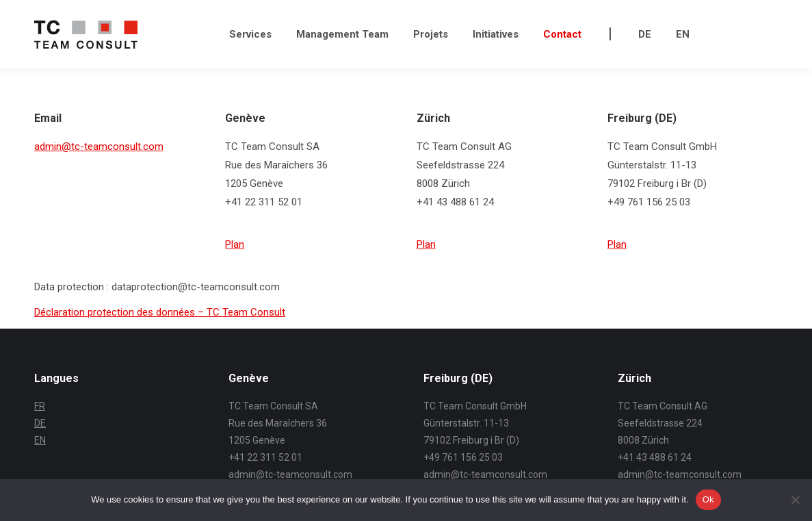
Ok (708, 499)
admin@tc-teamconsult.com (99, 147)
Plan (235, 244)
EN (40, 440)
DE (40, 423)
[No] (795, 500)
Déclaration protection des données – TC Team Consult (160, 312)
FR (40, 406)
